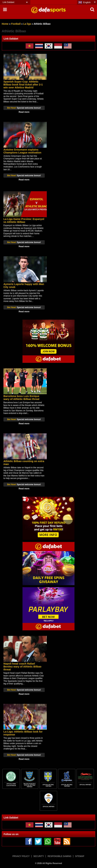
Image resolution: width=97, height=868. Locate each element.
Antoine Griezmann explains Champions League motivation (22, 151)
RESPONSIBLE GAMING (59, 856)
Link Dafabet (8, 2)
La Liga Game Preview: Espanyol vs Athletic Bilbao (24, 220)
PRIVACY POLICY (21, 856)
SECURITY (39, 856)
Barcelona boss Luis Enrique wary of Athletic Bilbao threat (21, 397)
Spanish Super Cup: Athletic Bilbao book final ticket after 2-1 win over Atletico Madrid (23, 84)
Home (5, 24)
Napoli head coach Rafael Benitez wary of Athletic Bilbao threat (22, 666)
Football (16, 24)
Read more (24, 112)
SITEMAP (80, 856)
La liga (27, 24)
